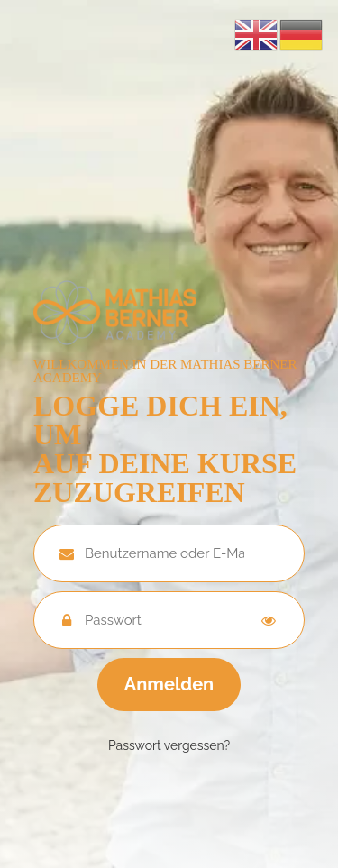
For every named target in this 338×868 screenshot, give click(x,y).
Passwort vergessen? (169, 745)
